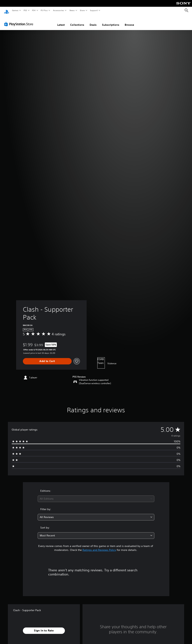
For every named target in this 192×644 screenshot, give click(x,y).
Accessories (58, 10)
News (72, 10)
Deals (93, 21)
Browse (129, 21)
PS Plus (44, 10)
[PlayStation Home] (7, 11)
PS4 (34, 10)
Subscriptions (111, 21)
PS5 (25, 10)
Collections (77, 21)
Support (94, 10)
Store (82, 10)
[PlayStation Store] (19, 20)
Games (15, 10)
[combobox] (96, 495)
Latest (61, 21)
